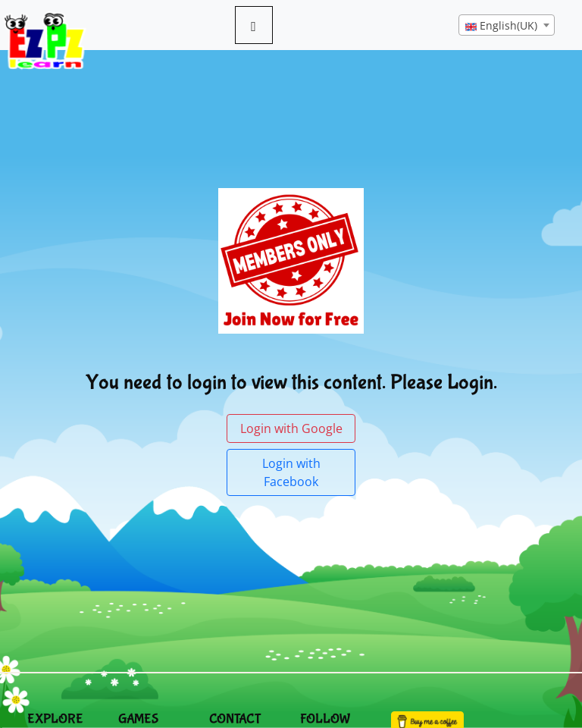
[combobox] (507, 25)
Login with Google (291, 428)
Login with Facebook (291, 472)
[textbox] (507, 26)
